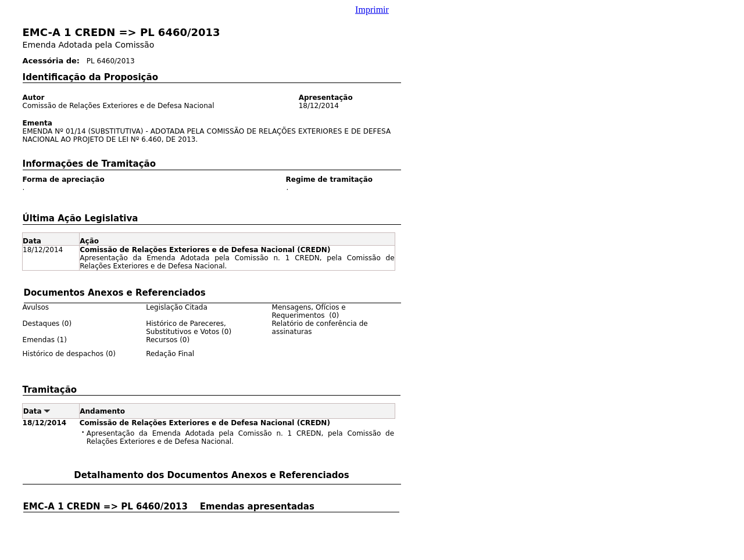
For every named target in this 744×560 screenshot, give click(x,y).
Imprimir (372, 10)
